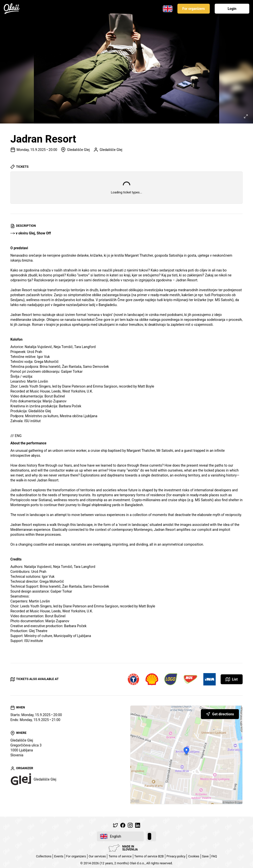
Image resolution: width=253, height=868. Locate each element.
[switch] (151, 836)
